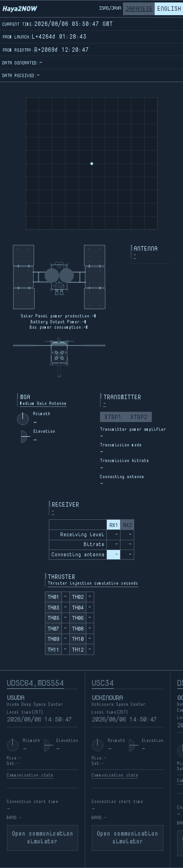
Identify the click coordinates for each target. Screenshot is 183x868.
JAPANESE (139, 9)
